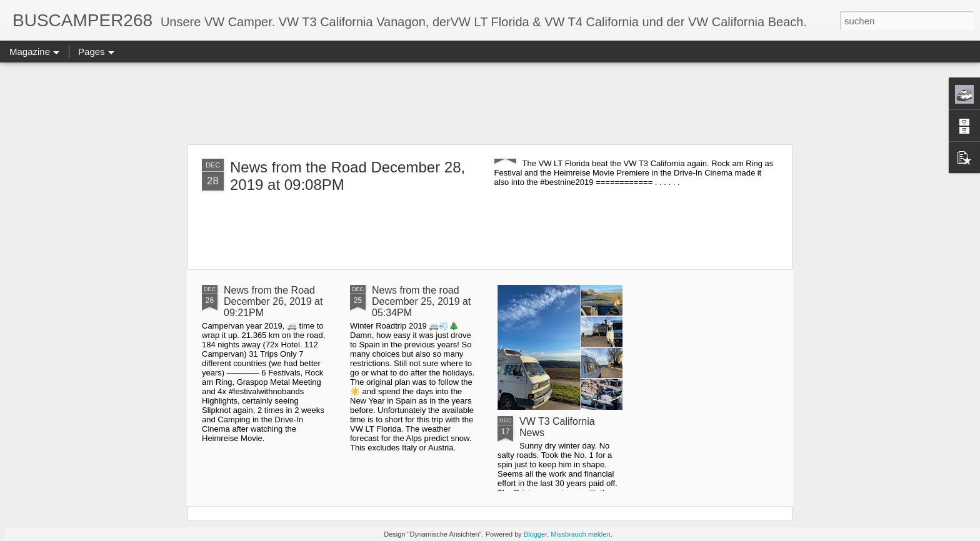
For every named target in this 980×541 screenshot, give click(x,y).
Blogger (535, 534)
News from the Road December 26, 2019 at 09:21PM (273, 301)
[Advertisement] (490, 103)
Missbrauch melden (580, 534)
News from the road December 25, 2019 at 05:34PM (421, 301)
